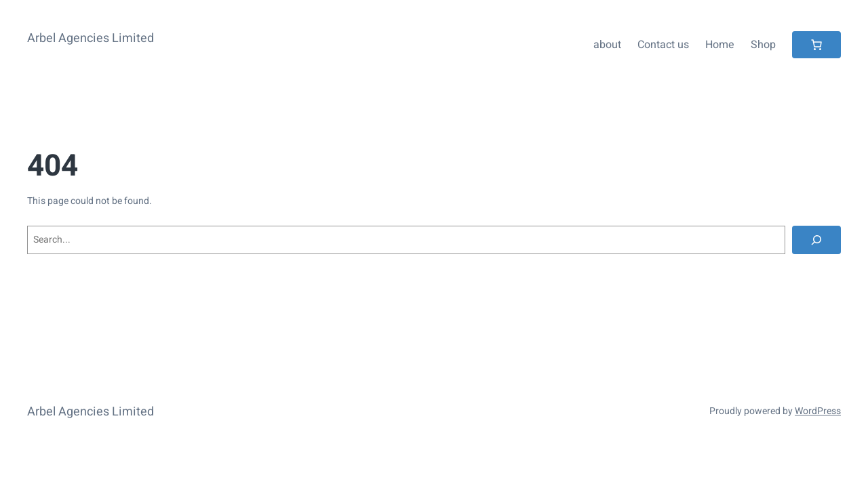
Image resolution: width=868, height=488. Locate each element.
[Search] (816, 240)
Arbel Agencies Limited (91, 38)
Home (720, 45)
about (607, 45)
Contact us (663, 45)
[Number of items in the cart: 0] (816, 45)
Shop (763, 45)
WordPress (818, 411)
